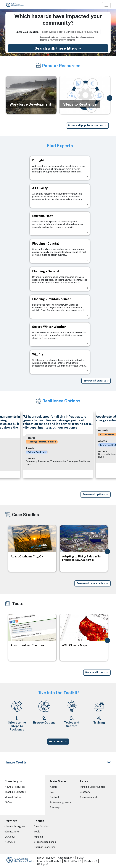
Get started (56, 741)
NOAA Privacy (45, 858)
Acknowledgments (60, 802)
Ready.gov (90, 861)
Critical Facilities (37, 452)
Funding (38, 837)
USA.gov (9, 837)
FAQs (7, 802)
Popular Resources (45, 847)
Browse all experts (95, 381)
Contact (54, 797)
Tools (37, 832)
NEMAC (9, 842)
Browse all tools (95, 672)
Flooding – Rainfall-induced (42, 442)
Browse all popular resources (86, 125)
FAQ (52, 792)
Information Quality (48, 861)
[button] (110, 98)
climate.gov (11, 832)
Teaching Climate (14, 792)
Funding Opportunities (93, 787)
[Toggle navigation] (106, 5)
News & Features (14, 787)
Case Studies (41, 826)
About (53, 787)
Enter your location (27, 32)
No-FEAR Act (72, 861)
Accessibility (65, 858)
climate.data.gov (14, 826)
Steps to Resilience (45, 842)
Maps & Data (12, 797)
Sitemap (55, 807)
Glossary (85, 792)
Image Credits (16, 762)
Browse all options (94, 494)
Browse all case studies (91, 583)
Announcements (89, 797)
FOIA (80, 858)
